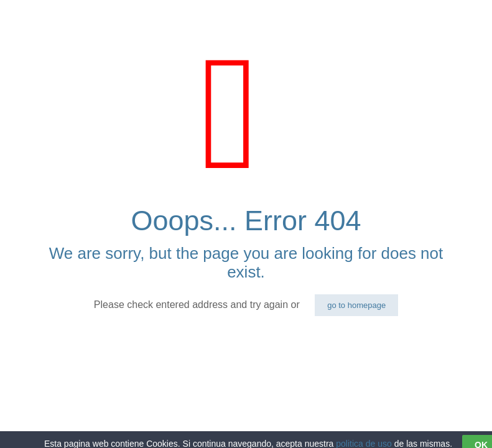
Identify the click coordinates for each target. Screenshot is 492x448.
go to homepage (356, 305)
